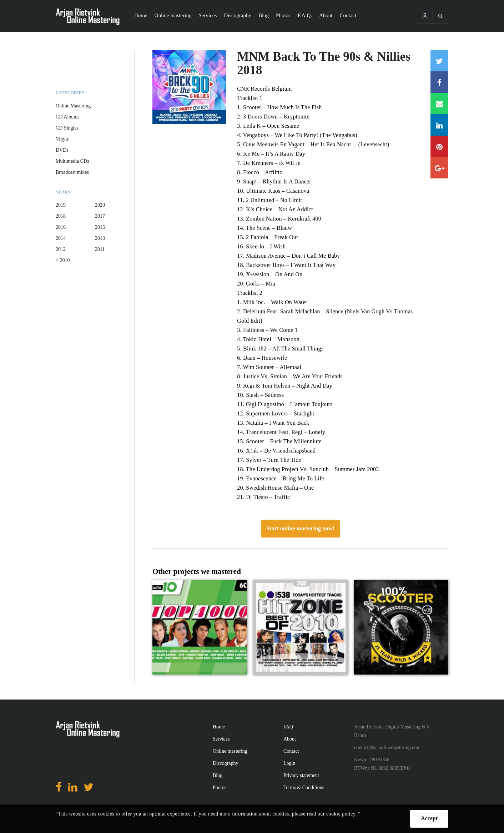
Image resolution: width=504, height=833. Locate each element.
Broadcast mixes (72, 172)
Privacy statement (301, 775)
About (326, 15)
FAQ (288, 727)
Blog (264, 15)
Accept (429, 818)
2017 (100, 216)
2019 (61, 205)
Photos (283, 15)
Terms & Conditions (304, 787)
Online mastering (173, 15)
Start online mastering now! (300, 528)
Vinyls (62, 139)
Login (289, 763)
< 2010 (63, 260)
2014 (61, 238)
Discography (238, 15)
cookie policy (341, 814)
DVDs (62, 150)
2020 (100, 205)
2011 (100, 249)
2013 (100, 238)
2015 (100, 227)
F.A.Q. (305, 15)
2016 (61, 227)
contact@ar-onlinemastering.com (387, 748)
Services (208, 15)
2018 (61, 216)
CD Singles (67, 128)
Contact (348, 15)
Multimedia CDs (72, 161)
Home (141, 15)
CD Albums (68, 117)
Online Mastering (73, 106)
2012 (61, 249)
